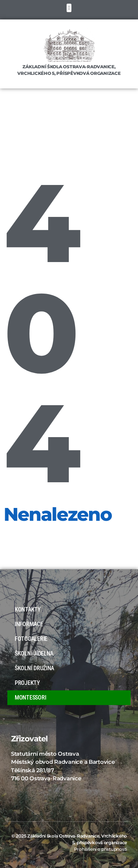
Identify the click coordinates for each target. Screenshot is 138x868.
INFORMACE (31, 624)
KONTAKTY (28, 609)
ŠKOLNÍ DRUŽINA (34, 668)
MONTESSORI (30, 698)
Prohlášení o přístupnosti (100, 849)
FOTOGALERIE (33, 639)
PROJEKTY (27, 683)
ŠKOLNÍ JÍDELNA (34, 653)
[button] (69, 8)
